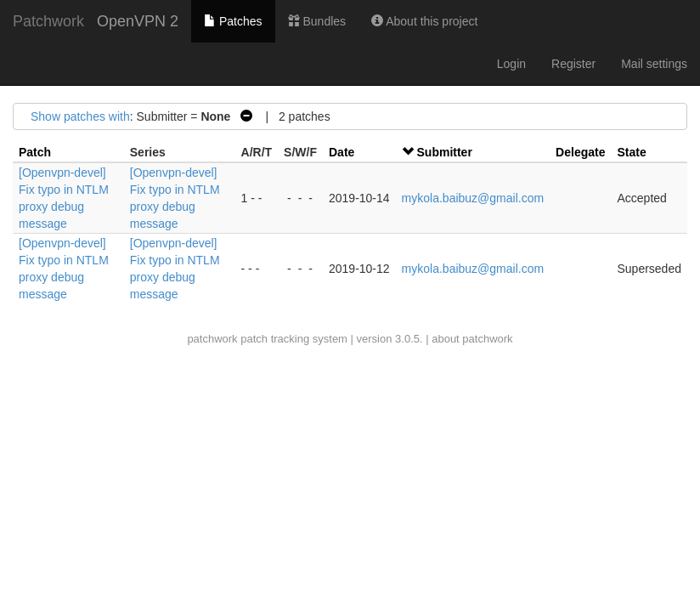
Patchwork (48, 21)
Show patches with (80, 116)
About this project (424, 21)
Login (511, 64)
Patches (233, 21)
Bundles (317, 21)
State (631, 152)
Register (573, 64)
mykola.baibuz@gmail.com (473, 198)
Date (342, 152)
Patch (35, 152)
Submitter (445, 152)
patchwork (212, 339)
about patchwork (472, 339)
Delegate (580, 152)
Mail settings (654, 64)
